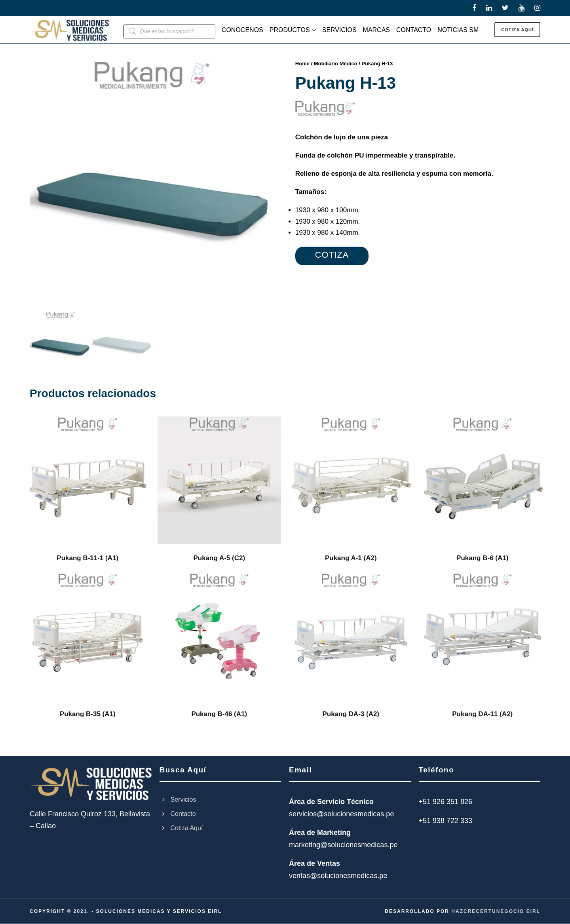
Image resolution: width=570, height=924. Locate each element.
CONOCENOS (242, 30)
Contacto (183, 814)
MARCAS (376, 30)
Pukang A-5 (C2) (219, 559)
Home (302, 64)
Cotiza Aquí (187, 828)
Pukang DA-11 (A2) (482, 714)
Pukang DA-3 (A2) (351, 714)
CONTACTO (414, 30)
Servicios (183, 800)
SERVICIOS (339, 30)
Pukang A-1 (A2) (351, 559)
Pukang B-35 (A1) (88, 714)
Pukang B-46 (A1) (219, 714)
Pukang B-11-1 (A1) (87, 559)
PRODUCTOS (290, 30)
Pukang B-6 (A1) (482, 559)
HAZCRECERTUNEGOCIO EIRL (496, 912)
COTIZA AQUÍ (517, 30)
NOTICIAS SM (458, 30)
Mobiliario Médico (336, 64)
